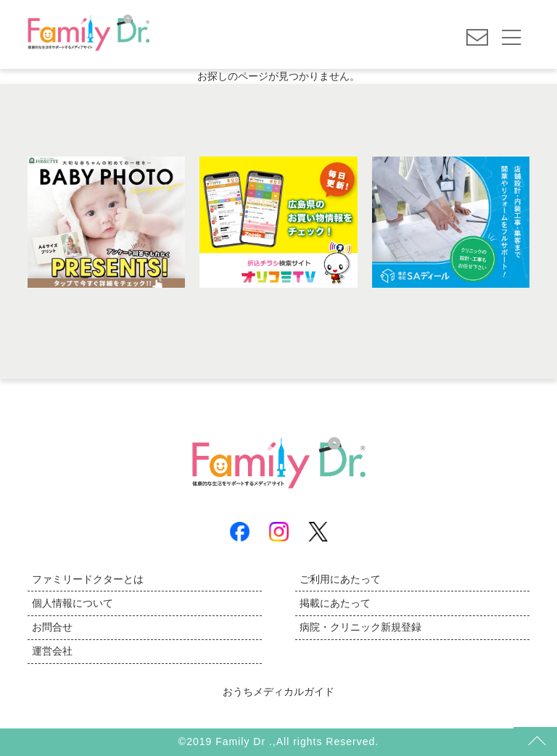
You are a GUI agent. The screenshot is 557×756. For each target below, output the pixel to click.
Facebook (240, 532)
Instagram (279, 532)
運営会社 (52, 651)
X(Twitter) (318, 532)
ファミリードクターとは (88, 579)
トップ (535, 742)
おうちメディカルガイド (278, 691)
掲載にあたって (335, 603)
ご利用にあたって (340, 579)
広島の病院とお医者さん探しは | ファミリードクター (88, 36)
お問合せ (52, 627)
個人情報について (73, 603)
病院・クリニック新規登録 (360, 627)
